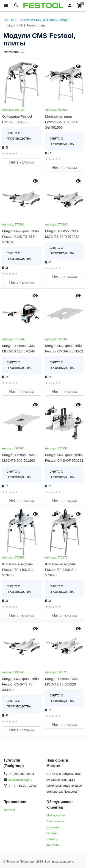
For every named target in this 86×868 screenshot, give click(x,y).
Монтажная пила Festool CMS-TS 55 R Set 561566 (62, 122)
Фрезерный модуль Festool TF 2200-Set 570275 (61, 570)
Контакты (53, 845)
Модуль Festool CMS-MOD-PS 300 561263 (19, 458)
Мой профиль (56, 815)
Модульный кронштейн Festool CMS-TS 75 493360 (20, 684)
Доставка (53, 827)
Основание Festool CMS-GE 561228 (17, 119)
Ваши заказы (56, 821)
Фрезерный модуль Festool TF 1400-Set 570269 (18, 570)
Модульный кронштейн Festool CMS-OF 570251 (64, 458)
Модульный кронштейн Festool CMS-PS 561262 (64, 348)
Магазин (9, 810)
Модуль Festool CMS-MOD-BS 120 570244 (19, 348)
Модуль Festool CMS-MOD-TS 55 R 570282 (62, 234)
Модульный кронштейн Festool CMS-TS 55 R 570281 (20, 237)
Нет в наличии (21, 162)
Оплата (52, 833)
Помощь (52, 839)
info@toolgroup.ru (20, 780)
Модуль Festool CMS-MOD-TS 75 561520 (62, 681)
